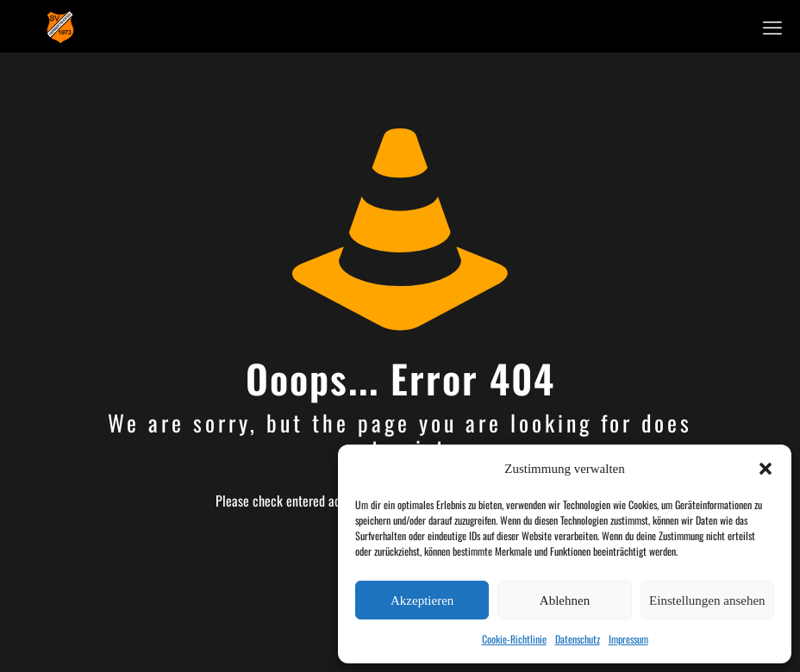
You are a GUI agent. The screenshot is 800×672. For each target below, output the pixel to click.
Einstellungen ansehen (707, 600)
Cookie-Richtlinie (514, 639)
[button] (766, 469)
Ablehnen (565, 600)
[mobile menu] (772, 26)
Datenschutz (578, 639)
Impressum (628, 639)
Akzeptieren (422, 600)
